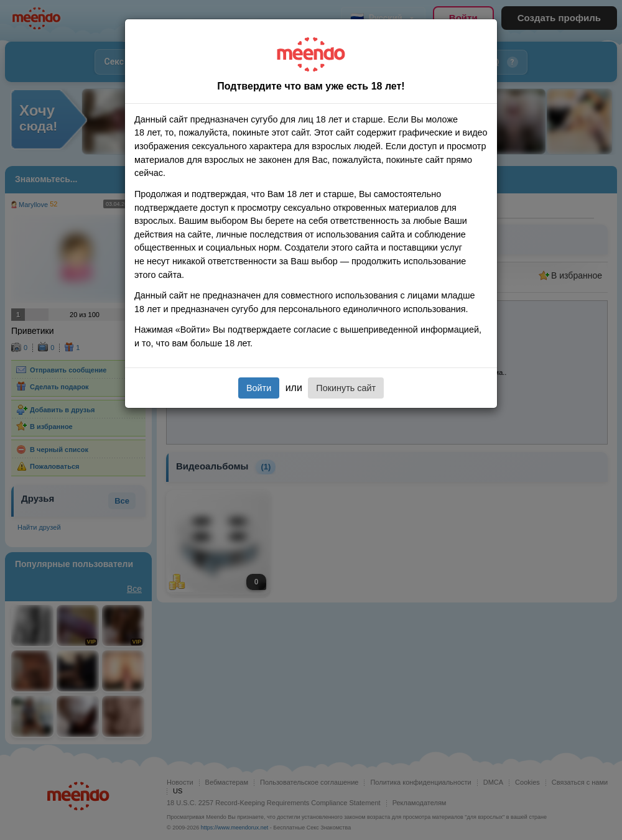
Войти (259, 388)
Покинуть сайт (346, 388)
